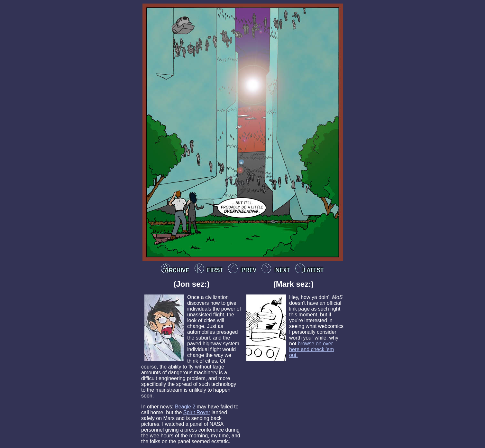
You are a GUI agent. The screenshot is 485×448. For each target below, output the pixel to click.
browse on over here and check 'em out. (311, 349)
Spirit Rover (197, 412)
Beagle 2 (185, 407)
